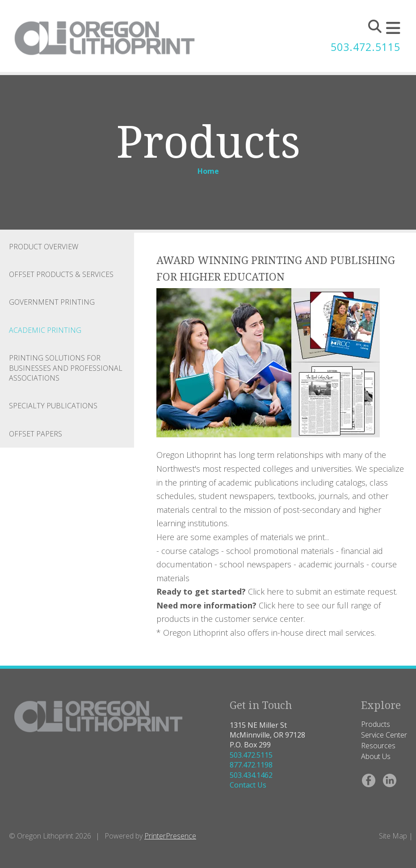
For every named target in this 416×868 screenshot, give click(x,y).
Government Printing (52, 302)
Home (208, 171)
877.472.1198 (251, 765)
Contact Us (248, 785)
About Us (376, 756)
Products (376, 724)
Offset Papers (36, 434)
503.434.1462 (251, 775)
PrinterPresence (170, 836)
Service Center (384, 735)
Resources (378, 746)
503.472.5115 (363, 47)
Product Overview (44, 247)
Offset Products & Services (61, 274)
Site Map (393, 836)
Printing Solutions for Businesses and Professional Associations (66, 368)
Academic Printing (45, 330)
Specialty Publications (53, 406)
